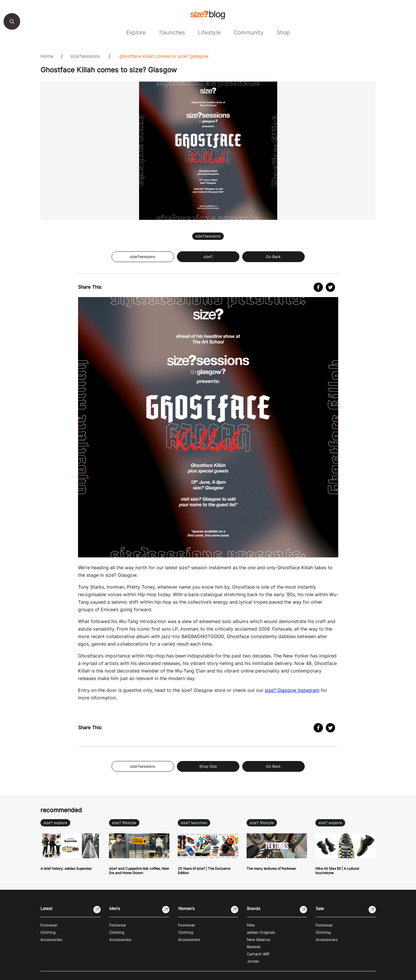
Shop (283, 32)
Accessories (51, 940)
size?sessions (85, 56)
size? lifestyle (124, 823)
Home (47, 56)
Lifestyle (209, 32)
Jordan (253, 961)
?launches (172, 32)
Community (249, 32)
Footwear (49, 925)
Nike (251, 925)
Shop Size (208, 766)
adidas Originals (261, 932)
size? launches (194, 823)
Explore (136, 32)
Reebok (254, 947)
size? (208, 257)
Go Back (273, 257)
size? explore (55, 823)
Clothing (48, 932)
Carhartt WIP (258, 954)
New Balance (259, 940)
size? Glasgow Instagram (292, 690)
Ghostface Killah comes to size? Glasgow (164, 56)
